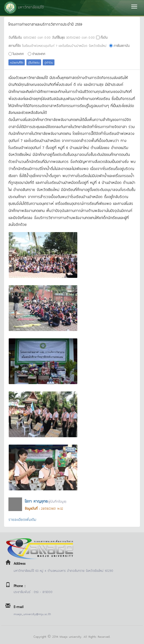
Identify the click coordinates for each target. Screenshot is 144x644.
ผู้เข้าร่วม (49, 62)
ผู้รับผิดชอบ (34, 62)
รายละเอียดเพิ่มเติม (22, 519)
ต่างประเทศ (39, 54)
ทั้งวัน (104, 37)
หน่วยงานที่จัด (17, 62)
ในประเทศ (18, 54)
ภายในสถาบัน (122, 45)
